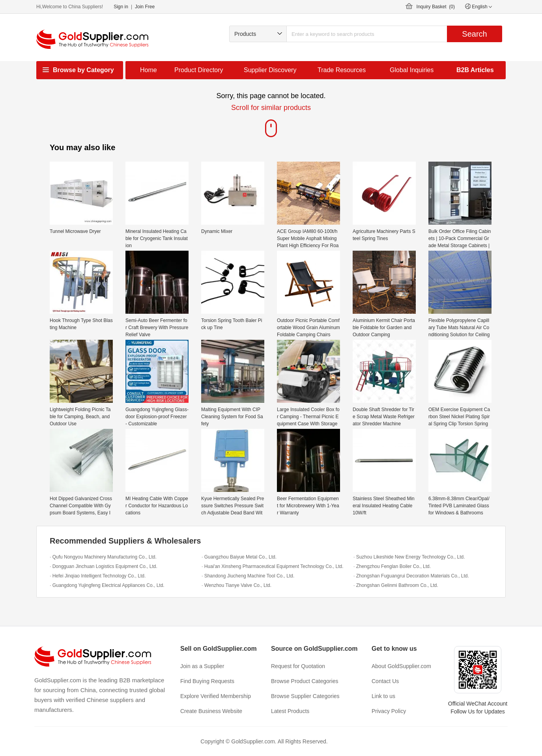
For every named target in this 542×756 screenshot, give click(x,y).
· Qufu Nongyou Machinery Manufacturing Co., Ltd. (103, 557)
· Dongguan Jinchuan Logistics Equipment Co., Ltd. (104, 566)
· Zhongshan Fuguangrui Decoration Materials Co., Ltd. (411, 576)
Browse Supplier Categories (305, 696)
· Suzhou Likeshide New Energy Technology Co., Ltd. (409, 557)
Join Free (145, 7)
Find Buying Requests (207, 681)
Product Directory (199, 70)
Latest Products (290, 711)
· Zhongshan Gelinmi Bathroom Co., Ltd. (396, 585)
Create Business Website (211, 711)
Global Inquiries (412, 70)
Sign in (121, 7)
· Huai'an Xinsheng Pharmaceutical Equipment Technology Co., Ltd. (273, 566)
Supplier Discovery (270, 70)
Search (474, 34)
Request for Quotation (298, 666)
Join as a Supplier (202, 666)
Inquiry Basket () (436, 7)
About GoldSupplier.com (401, 666)
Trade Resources (342, 70)
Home (149, 70)
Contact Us (385, 681)
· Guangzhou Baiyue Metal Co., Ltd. (239, 557)
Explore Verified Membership (216, 696)
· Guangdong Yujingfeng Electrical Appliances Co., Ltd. (107, 585)
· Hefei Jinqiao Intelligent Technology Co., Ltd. (98, 576)
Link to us (383, 696)
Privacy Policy (389, 711)
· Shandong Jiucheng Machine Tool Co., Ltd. (248, 576)
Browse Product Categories (305, 681)
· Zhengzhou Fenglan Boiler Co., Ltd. (392, 566)
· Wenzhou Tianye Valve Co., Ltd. (236, 585)
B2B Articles (475, 70)
